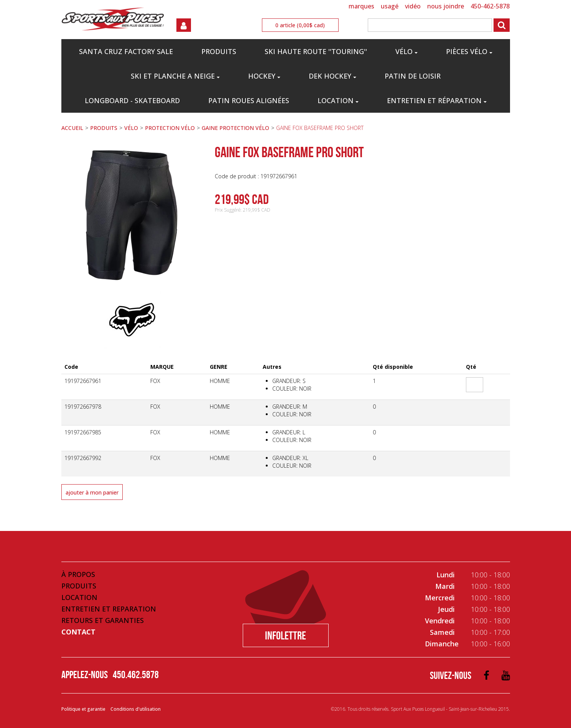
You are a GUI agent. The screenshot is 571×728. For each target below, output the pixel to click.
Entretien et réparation (437, 100)
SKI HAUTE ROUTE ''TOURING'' (316, 51)
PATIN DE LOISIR (413, 76)
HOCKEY (264, 76)
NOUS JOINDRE (446, 6)
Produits (79, 586)
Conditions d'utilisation (136, 709)
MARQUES (361, 6)
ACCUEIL (72, 128)
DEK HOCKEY (332, 76)
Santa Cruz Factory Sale (126, 51)
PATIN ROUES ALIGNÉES (249, 100)
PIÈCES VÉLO (469, 51)
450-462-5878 (490, 6)
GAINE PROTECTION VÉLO (235, 128)
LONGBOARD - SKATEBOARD (132, 100)
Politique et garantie (83, 709)
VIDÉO (413, 6)
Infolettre (285, 635)
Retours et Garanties (103, 620)
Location (338, 100)
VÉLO (406, 51)
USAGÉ (390, 6)
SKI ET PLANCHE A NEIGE (175, 76)
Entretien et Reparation (109, 609)
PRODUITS (219, 51)
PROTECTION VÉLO (170, 128)
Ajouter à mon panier (92, 492)
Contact (78, 632)
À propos (78, 574)
